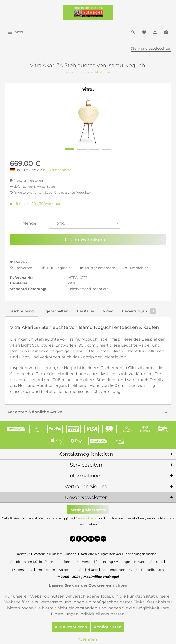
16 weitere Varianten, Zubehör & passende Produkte (50, 193)
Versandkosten (87, 518)
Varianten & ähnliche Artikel (36, 412)
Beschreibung (21, 311)
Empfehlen (137, 268)
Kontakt (23, 554)
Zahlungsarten (113, 570)
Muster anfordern (98, 268)
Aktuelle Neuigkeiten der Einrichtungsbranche (118, 554)
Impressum (46, 570)
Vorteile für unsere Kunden (55, 554)
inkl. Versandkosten (57, 170)
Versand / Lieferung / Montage (106, 562)
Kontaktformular (65, 562)
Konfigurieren (108, 627)
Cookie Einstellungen (147, 570)
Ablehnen (87, 639)
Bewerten (22, 268)
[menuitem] (15, 32)
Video (108, 311)
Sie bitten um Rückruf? (29, 562)
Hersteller (86, 311)
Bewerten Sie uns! (148, 562)
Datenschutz (22, 570)
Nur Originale (57, 268)
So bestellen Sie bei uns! (78, 570)
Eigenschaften (55, 311)
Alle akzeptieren (71, 627)
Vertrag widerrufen (88, 510)
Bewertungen (139, 311)
